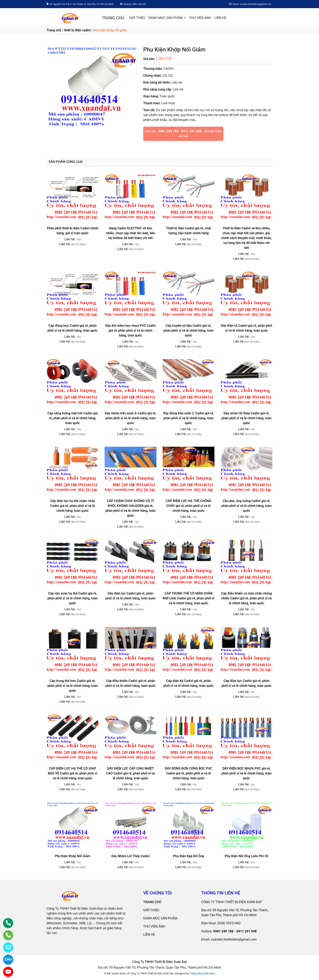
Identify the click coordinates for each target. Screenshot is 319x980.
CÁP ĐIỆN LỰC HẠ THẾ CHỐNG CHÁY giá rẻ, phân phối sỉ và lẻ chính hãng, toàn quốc (188, 506)
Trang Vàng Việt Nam (202, 973)
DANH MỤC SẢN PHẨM (166, 18)
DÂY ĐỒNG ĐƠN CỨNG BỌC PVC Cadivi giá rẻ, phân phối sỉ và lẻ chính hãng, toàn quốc (188, 773)
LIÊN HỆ (220, 18)
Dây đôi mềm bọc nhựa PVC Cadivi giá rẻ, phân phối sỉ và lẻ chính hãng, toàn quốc (130, 330)
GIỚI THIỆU (137, 18)
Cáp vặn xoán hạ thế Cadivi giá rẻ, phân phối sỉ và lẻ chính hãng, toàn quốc (73, 598)
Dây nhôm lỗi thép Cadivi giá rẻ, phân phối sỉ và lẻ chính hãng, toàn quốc (246, 418)
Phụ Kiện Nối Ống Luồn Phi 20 (246, 856)
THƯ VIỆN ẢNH (200, 18)
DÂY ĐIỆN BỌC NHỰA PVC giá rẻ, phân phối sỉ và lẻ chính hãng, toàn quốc (246, 773)
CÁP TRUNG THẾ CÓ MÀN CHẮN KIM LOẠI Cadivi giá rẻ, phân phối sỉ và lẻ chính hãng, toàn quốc (188, 598)
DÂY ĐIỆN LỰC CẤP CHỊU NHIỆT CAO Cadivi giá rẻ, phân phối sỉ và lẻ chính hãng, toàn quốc (131, 773)
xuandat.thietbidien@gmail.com (234, 939)
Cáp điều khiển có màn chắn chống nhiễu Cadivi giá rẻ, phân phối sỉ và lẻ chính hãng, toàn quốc (246, 598)
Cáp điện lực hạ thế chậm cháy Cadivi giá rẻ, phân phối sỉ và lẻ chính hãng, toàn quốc (72, 506)
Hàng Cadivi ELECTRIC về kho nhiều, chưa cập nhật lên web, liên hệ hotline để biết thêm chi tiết (131, 233)
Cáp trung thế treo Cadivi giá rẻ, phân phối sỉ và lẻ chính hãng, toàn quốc (73, 686)
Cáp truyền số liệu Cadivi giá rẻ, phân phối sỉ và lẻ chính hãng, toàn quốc (188, 330)
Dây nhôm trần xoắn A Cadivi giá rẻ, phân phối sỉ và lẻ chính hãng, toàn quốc (131, 418)
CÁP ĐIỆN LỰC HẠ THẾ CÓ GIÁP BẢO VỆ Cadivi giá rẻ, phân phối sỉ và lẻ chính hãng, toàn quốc (72, 773)
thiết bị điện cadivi (77, 30)
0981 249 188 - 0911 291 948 (180, 131)
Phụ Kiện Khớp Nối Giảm (73, 856)
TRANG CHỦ (113, 18)
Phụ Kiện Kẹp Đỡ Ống (188, 856)
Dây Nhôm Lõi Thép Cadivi (130, 856)
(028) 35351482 (229, 923)
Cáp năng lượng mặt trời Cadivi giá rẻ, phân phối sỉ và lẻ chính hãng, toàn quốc (73, 418)
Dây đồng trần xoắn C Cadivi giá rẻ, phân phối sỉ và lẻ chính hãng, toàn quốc (188, 418)
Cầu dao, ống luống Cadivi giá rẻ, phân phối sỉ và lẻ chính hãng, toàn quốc (246, 506)
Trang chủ (54, 30)
